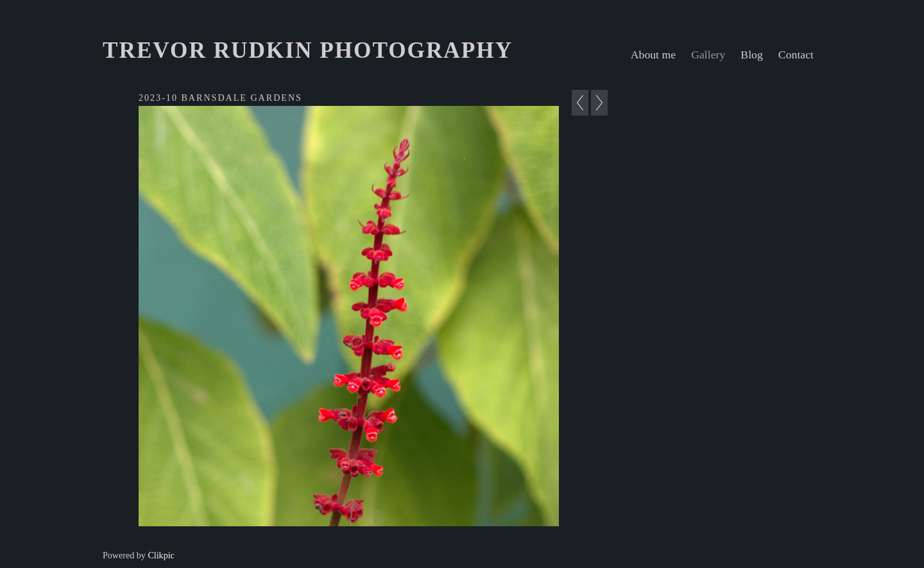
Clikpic (161, 555)
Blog (752, 55)
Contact (796, 55)
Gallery (708, 55)
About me (653, 55)
